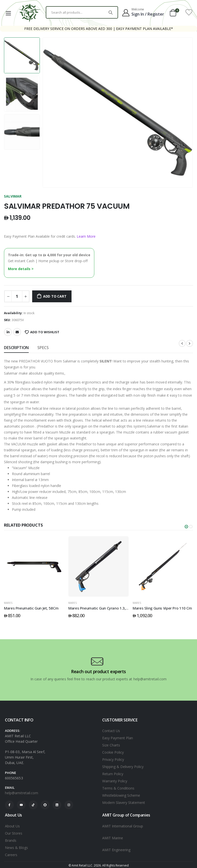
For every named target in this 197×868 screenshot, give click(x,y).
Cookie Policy (113, 752)
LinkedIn (8, 332)
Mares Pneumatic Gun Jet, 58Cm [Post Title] (96, 608)
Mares (8, 603)
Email (17, 332)
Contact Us (111, 731)
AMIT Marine (113, 838)
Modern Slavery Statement (124, 803)
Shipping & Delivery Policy (123, 767)
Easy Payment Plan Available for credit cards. (50, 236)
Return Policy (113, 774)
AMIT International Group (123, 826)
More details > (21, 269)
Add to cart (55, 296)
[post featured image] (34, 566)
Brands (11, 840)
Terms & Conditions (118, 788)
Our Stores (14, 833)
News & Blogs (16, 848)
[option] (22, 55)
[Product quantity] (17, 296)
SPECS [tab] (43, 348)
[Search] (111, 12)
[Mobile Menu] (8, 12)
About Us (12, 826)
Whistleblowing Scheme (121, 795)
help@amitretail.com (22, 793)
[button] (186, 527)
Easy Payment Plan (118, 738)
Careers (11, 855)
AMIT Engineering (116, 850)
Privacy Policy (113, 759)
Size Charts (111, 745)
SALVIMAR (13, 196)
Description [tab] (16, 348)
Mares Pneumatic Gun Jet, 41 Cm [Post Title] (32, 608)
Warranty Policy (115, 781)
